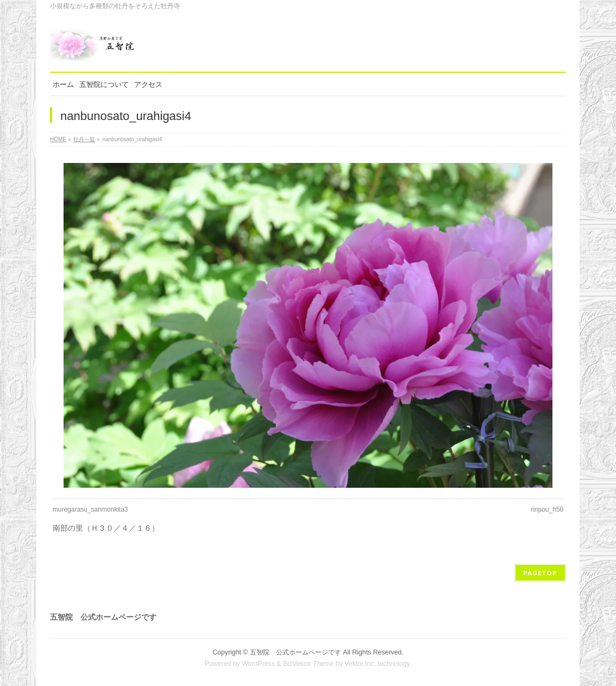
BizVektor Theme (309, 664)
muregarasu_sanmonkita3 (90, 509)
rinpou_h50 (547, 509)
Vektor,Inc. (360, 664)
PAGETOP (540, 573)
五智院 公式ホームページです (296, 652)
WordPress (258, 664)
